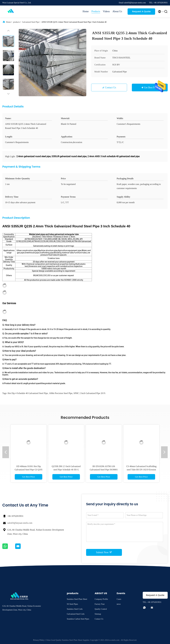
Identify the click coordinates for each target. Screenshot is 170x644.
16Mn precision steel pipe (61, 393)
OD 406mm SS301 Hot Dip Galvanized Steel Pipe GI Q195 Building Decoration (29, 470)
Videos (106, 11)
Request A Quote (141, 11)
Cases (119, 599)
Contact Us (111, 88)
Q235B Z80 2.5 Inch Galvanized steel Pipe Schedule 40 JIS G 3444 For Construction (66, 470)
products (16, 22)
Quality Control (101, 609)
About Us (117, 11)
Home (86, 11)
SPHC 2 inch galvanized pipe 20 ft (89, 393)
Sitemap (98, 614)
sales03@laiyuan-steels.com (20, 523)
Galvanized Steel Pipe (31, 22)
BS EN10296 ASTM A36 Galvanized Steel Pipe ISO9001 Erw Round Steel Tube (104, 470)
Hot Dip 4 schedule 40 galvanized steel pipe (28, 393)
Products (96, 11)
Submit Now (104, 552)
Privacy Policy (39, 640)
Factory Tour (100, 604)
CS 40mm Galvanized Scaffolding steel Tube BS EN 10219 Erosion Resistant (141, 470)
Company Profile (101, 599)
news (119, 604)
